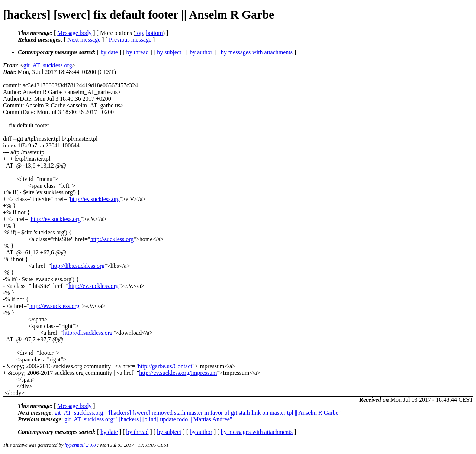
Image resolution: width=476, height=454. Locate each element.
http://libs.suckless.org (78, 266)
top (139, 33)
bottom (154, 33)
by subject (169, 52)
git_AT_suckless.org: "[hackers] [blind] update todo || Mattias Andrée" (148, 419)
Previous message (130, 40)
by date (109, 52)
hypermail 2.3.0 (80, 445)
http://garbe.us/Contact (165, 366)
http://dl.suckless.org (88, 333)
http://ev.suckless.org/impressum (178, 373)
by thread (138, 52)
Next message (84, 40)
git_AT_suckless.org (48, 65)
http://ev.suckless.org (95, 199)
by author (201, 52)
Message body (74, 33)
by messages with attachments (257, 52)
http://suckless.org (112, 239)
